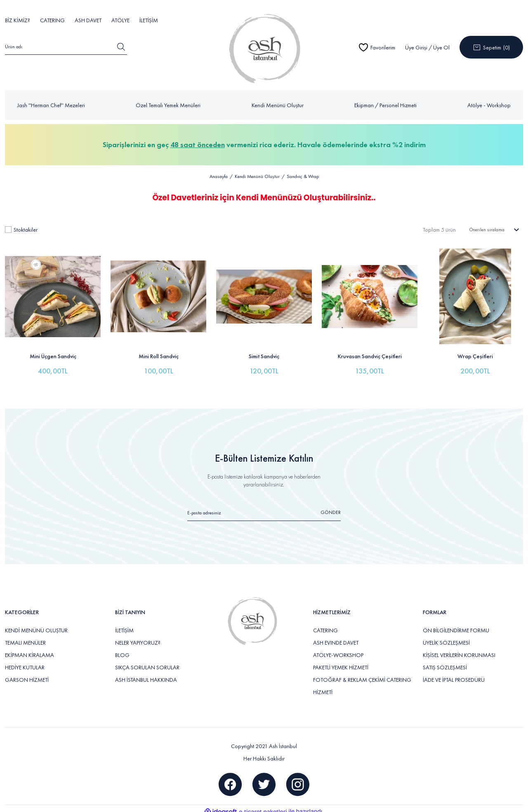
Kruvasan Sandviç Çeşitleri (370, 351)
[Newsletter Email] (264, 510)
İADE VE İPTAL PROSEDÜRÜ (454, 674)
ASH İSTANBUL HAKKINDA (146, 674)
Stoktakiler (26, 227)
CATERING (52, 20)
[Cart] (491, 47)
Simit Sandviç (264, 351)
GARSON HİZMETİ (27, 674)
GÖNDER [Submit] (331, 507)
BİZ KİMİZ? (18, 20)
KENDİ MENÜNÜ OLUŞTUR (36, 625)
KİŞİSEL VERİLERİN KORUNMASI (459, 650)
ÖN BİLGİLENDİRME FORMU (456, 625)
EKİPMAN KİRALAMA (29, 650)
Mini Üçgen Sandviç (53, 351)
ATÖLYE (120, 20)
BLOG (122, 650)
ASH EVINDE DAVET (336, 637)
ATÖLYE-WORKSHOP (338, 650)
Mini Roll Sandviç (159, 351)
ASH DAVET (88, 20)
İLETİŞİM (149, 20)
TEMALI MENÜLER (25, 637)
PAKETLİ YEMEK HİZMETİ (341, 662)
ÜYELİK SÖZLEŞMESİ (446, 637)
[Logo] (264, 47)
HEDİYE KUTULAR (25, 662)
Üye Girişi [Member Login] (416, 47)
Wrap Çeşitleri (475, 351)
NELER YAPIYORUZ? (138, 637)
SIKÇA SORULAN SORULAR (147, 662)
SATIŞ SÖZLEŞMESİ (445, 662)
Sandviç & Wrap (303, 177)
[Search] (66, 48)
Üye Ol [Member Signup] (441, 47)
